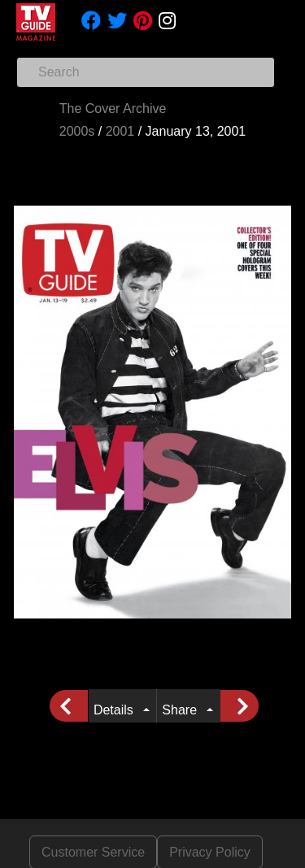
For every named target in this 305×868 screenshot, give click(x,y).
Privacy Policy (210, 852)
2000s (77, 131)
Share (183, 710)
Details (117, 710)
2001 (120, 131)
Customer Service (93, 852)
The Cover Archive (113, 108)
